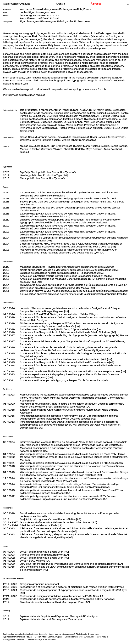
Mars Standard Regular (22, 637)
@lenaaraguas (48, 21)
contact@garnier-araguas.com (37, 12)
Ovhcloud (20, 640)
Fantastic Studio (38, 119)
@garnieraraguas (30, 21)
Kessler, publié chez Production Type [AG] (44, 175)
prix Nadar (40, 241)
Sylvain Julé (89, 637)
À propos (96, 4)
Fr (128, 4)
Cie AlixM (60, 116)
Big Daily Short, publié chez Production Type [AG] (48, 172)
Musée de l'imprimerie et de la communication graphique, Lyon (87, 294)
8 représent (45, 110)
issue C (103, 270)
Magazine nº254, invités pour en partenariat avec (67, 267)
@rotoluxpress (82, 21)
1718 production (29, 110)
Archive (60, 4)
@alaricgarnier (65, 21)
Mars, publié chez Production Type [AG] (43, 178)
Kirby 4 (105, 637)
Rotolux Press (97, 63)
